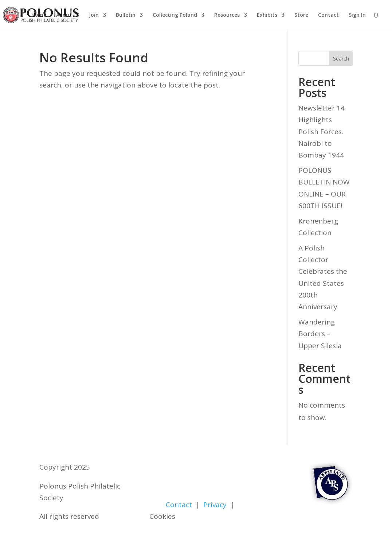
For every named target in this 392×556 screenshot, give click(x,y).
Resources (227, 15)
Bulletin (126, 15)
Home (39, 15)
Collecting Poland (175, 15)
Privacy (215, 505)
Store (301, 15)
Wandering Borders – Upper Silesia (320, 334)
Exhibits (267, 15)
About (64, 15)
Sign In (357, 15)
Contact (328, 15)
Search (341, 59)
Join (94, 15)
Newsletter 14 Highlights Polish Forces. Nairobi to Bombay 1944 (322, 131)
